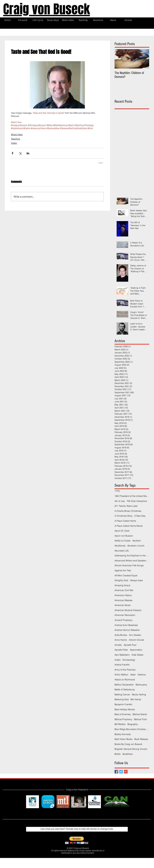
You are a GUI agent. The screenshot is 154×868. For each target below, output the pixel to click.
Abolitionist (120, 546)
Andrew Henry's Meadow (127, 630)
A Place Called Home (125, 521)
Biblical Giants (140, 714)
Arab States (137, 655)
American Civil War (124, 590)
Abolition (137, 541)
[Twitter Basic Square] (121, 772)
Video (14, 143)
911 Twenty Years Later (126, 506)
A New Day (140, 516)
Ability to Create (122, 541)
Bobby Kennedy (123, 734)
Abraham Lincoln (136, 546)
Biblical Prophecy (123, 719)
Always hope (136, 580)
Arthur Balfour (121, 675)
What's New (17, 135)
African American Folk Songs (129, 565)
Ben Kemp (136, 699)
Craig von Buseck (47, 9)
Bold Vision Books (124, 739)
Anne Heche (121, 640)
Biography (133, 724)
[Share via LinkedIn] (28, 153)
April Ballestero (122, 655)
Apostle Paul (130, 645)
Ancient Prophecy (124, 620)
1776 (117, 491)
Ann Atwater (135, 635)
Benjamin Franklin (123, 704)
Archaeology (129, 660)
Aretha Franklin (122, 665)
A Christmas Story (124, 516)
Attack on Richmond (125, 680)
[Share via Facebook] (12, 153)
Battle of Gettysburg (125, 689)
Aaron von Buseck (124, 536)
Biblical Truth (140, 719)
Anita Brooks (121, 635)
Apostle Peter (121, 650)
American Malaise (124, 600)
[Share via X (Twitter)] (20, 153)
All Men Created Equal (126, 575)
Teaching (16, 139)
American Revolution (125, 615)
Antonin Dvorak (136, 640)
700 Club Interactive (137, 501)
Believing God (122, 699)
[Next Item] (144, 59)
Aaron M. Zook (122, 531)
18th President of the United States (132, 496)
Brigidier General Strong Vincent (131, 749)
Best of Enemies (123, 714)
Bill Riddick (120, 724)
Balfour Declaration (124, 685)
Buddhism (128, 754)
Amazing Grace (122, 585)
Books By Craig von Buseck (128, 744)
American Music (123, 605)
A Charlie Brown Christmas (128, 511)
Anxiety (118, 645)
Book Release (141, 739)
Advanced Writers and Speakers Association (132, 561)
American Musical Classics (128, 610)
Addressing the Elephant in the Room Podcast (132, 556)
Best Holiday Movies (125, 709)
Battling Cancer (122, 694)
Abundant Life (122, 551)
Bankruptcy (141, 685)
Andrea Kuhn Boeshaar (126, 625)
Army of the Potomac (125, 670)
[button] (77, 840)
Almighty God (121, 580)
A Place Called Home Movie (129, 526)
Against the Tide (123, 570)
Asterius (142, 675)
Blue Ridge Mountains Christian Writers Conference (132, 729)
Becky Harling (139, 694)
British (118, 754)
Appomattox (136, 650)
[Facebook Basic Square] (116, 772)
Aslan (133, 675)
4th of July (120, 501)
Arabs (118, 660)
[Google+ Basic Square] (126, 772)
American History (123, 595)
